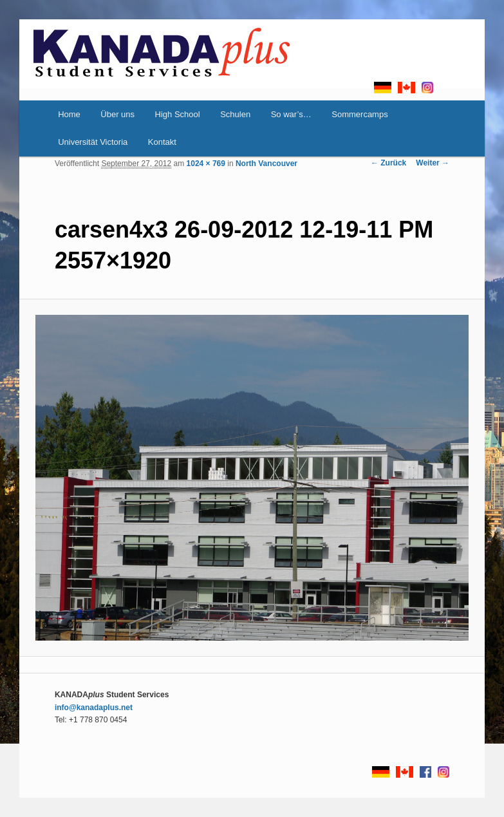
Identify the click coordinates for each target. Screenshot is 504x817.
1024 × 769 (206, 164)
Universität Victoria (93, 142)
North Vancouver (266, 164)
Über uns (117, 114)
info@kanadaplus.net (94, 708)
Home (69, 114)
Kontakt (162, 142)
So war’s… (291, 114)
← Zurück (388, 163)
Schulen (235, 114)
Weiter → (433, 163)
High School (178, 114)
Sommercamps (359, 114)
